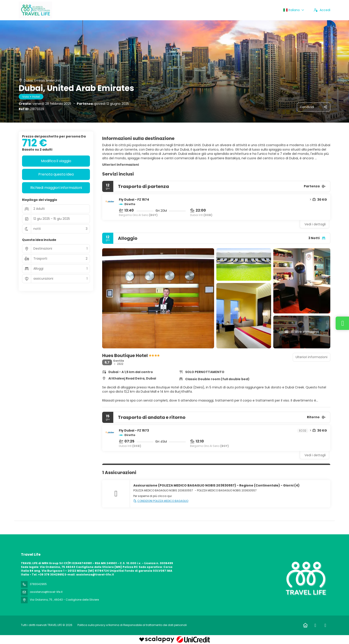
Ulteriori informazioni (121, 165)
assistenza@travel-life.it (46, 592)
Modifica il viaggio (56, 161)
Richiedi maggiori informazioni (56, 188)
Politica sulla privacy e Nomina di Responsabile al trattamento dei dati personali (132, 625)
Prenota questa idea (56, 174)
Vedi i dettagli (315, 224)
